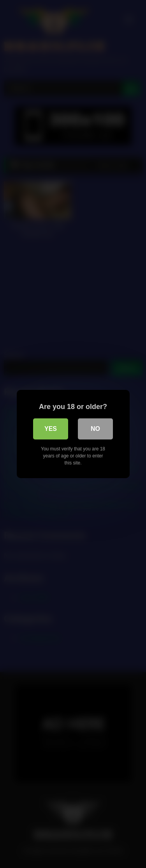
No (95, 429)
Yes (51, 429)
